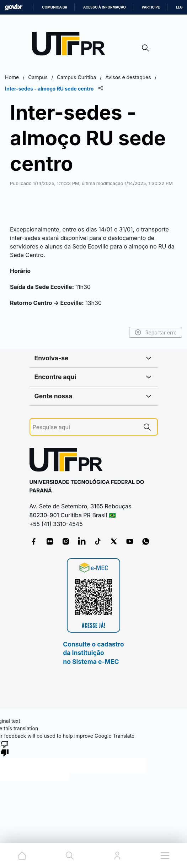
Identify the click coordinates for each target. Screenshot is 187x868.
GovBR (14, 7)
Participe (151, 7)
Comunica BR (55, 7)
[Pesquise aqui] (85, 427)
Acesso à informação (105, 7)
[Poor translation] (5, 748)
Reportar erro (156, 332)
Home (12, 77)
